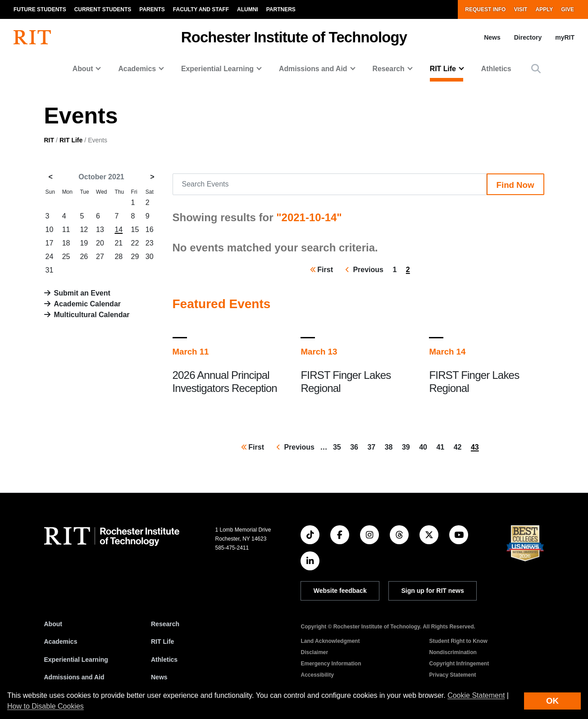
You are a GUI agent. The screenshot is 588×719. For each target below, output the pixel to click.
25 (66, 257)
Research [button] (389, 69)
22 (135, 243)
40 (425, 446)
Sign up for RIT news (433, 591)
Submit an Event (82, 293)
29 (135, 257)
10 (50, 230)
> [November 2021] (152, 177)
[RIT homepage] (32, 37)
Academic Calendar (88, 304)
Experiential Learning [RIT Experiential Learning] (76, 660)
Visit (520, 9)
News (492, 37)
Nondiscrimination (453, 652)
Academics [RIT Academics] (61, 642)
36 (356, 446)
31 (50, 270)
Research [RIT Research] (165, 624)
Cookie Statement (476, 695)
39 (408, 446)
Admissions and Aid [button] (313, 69)
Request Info (485, 9)
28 (119, 257)
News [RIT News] (159, 677)
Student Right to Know (458, 641)
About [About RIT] (53, 624)
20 (100, 243)
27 (100, 257)
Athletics (496, 69)
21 (119, 243)
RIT (49, 140)
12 (84, 230)
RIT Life (71, 140)
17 (50, 243)
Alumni (248, 9)
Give (567, 9)
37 (373, 446)
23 (150, 243)
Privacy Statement (452, 675)
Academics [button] (137, 69)
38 (391, 446)
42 (460, 446)
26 (84, 257)
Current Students (103, 9)
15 (135, 230)
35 (339, 446)
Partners (281, 9)
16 (150, 230)
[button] (536, 69)
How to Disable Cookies (46, 706)
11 (66, 230)
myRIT (565, 37)
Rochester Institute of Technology (294, 37)
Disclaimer (314, 652)
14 (119, 230)
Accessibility (317, 675)
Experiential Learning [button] (217, 69)
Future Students (40, 9)
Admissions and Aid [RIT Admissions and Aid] (74, 677)
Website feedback (340, 591)
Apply (544, 9)
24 (50, 257)
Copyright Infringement (459, 664)
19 (84, 243)
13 (100, 230)
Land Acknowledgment (330, 641)
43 (477, 448)
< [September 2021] (51, 177)
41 (442, 446)
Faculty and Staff (201, 9)
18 (66, 243)
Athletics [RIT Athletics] (164, 660)
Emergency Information (331, 664)
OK (552, 701)
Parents (152, 9)
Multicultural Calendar (92, 315)
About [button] (83, 69)
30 (150, 257)
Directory (528, 37)
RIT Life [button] (443, 69)
